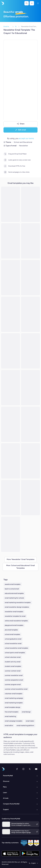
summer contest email (13, 671)
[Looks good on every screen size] (5, 160)
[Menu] (38, 3)
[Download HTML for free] (5, 166)
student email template (13, 666)
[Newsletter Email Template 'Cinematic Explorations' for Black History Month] (30, 314)
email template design (13, 707)
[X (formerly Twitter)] (30, 769)
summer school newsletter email (16, 689)
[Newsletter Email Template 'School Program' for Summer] (30, 388)
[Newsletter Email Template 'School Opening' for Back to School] (30, 424)
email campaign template (14, 721)
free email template (12, 712)
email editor (9, 726)
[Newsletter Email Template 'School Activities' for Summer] (11, 204)
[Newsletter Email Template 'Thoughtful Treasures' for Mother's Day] (30, 278)
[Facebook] (17, 769)
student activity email (13, 662)
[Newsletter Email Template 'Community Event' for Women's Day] (30, 241)
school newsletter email (13, 644)
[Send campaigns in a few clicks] (5, 172)
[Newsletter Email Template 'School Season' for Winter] (11, 314)
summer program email (13, 685)
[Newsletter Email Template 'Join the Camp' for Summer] (30, 204)
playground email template (14, 625)
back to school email (12, 589)
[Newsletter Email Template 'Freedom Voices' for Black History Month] (11, 498)
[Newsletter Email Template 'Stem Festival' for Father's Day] (30, 498)
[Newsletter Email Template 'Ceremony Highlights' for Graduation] (30, 461)
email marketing (10, 716)
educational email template (14, 593)
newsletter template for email (15, 616)
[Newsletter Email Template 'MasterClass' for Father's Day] (11, 241)
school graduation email (13, 639)
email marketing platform (25, 726)
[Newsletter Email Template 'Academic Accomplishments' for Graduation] (30, 351)
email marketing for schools (14, 598)
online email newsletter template (16, 621)
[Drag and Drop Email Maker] (5, 154)
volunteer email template (14, 694)
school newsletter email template (16, 648)
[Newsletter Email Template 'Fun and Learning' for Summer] (11, 351)
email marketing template (14, 703)
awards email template (13, 584)
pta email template (11, 630)
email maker (30, 721)
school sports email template (15, 653)
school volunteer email (13, 657)
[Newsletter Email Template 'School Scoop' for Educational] (11, 424)
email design (26, 712)
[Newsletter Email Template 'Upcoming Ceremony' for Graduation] (11, 278)
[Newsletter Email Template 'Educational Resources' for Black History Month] (11, 461)
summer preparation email (14, 680)
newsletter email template (14, 612)
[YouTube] (36, 769)
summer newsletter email (14, 675)
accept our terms (26, 138)
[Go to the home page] (2, 3)
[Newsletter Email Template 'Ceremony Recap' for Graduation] (11, 534)
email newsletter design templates (17, 607)
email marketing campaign (14, 698)
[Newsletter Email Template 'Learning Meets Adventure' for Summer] (11, 388)
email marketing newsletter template (18, 603)
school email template (12, 634)
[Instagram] (23, 769)
